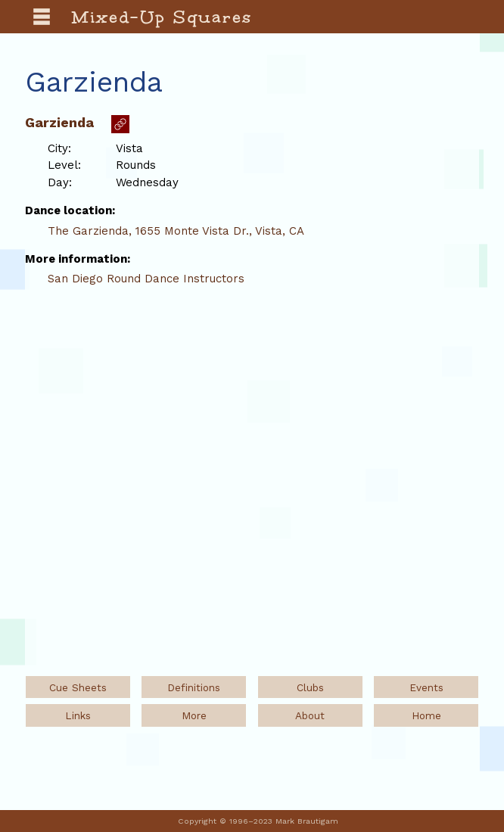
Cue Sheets (78, 687)
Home (426, 715)
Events (426, 687)
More (194, 715)
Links (78, 715)
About (310, 715)
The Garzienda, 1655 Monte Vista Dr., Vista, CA (176, 231)
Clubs (310, 687)
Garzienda (59, 122)
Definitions (194, 687)
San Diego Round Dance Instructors (146, 279)
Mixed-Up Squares (162, 17)
